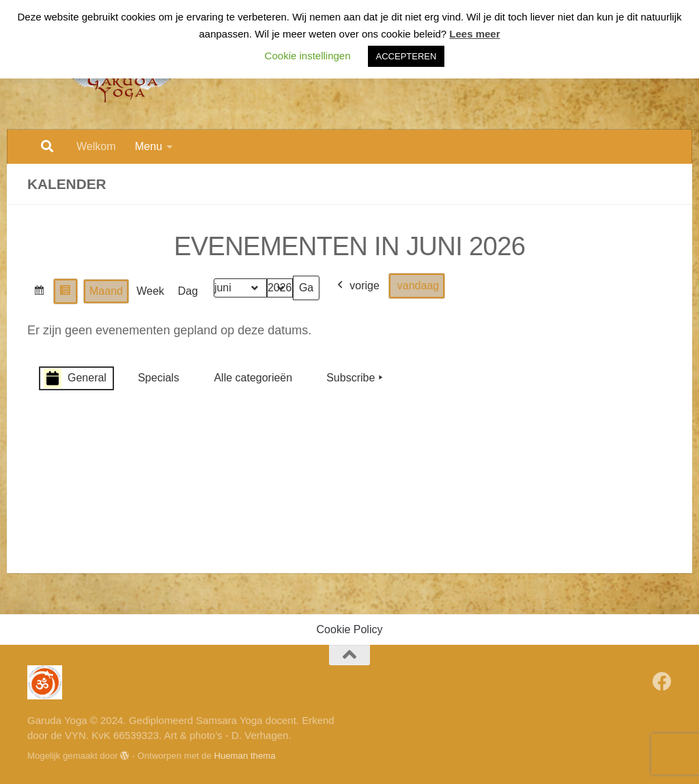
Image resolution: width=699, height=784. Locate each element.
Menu (149, 146)
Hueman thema (244, 756)
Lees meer (474, 34)
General (75, 378)
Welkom (96, 146)
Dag (188, 291)
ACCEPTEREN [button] (406, 56)
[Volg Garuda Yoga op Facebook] (662, 682)
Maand (106, 291)
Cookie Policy (350, 629)
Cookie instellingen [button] (308, 56)
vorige (357, 286)
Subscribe (356, 378)
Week (151, 291)
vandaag (418, 286)
